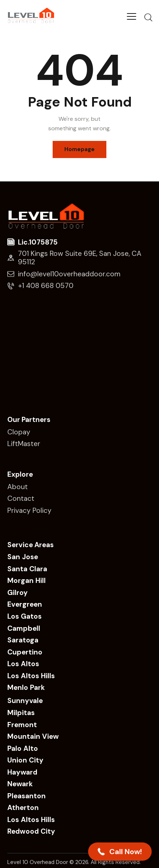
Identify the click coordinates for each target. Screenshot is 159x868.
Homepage (79, 149)
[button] (120, 852)
